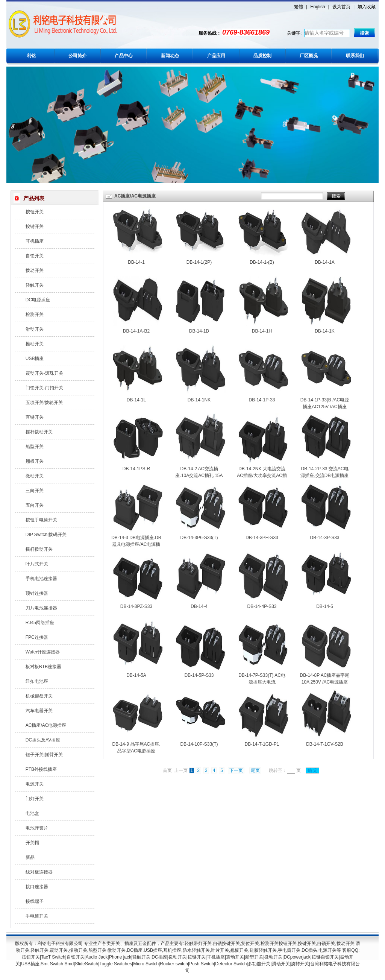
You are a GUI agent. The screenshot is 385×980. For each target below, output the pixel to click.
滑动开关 (35, 329)
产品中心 (124, 56)
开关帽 (32, 843)
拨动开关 (35, 270)
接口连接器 (37, 887)
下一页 (236, 770)
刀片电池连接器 (41, 608)
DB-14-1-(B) (262, 262)
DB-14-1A (325, 262)
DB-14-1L (136, 400)
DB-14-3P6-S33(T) (199, 538)
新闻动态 (170, 56)
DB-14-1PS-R (136, 469)
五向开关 (35, 505)
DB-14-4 (199, 606)
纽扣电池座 (37, 681)
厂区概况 (309, 56)
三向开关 (35, 491)
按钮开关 (35, 212)
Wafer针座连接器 (43, 652)
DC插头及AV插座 (43, 740)
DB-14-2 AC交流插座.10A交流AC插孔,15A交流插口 (199, 476)
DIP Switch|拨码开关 (46, 535)
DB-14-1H (262, 331)
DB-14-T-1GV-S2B (325, 744)
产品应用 (216, 56)
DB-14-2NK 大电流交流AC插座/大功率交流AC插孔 (262, 476)
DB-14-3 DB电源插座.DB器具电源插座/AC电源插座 (136, 544)
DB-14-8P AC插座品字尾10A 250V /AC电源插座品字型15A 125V (325, 682)
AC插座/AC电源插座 (46, 725)
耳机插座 (35, 241)
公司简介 (77, 56)
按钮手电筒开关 (41, 520)
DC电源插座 (38, 300)
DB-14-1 (136, 262)
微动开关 (35, 476)
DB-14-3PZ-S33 (136, 606)
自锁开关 (35, 256)
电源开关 (35, 784)
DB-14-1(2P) (199, 262)
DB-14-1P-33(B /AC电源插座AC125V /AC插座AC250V (325, 407)
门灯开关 (35, 799)
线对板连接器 (39, 872)
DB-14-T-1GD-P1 (262, 744)
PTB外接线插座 (41, 769)
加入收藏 (367, 7)
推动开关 (35, 344)
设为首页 (341, 7)
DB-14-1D (199, 331)
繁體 (299, 7)
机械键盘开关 (39, 696)
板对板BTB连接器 (43, 667)
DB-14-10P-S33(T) (199, 744)
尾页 (255, 770)
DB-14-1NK (199, 400)
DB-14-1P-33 (262, 400)
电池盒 (32, 813)
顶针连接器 (37, 593)
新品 (30, 857)
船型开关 (35, 447)
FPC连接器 (37, 637)
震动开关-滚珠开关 (44, 373)
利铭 (31, 56)
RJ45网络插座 (40, 623)
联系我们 (355, 56)
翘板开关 (35, 461)
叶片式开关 (37, 564)
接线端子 (35, 901)
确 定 (312, 770)
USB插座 (35, 359)
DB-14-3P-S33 (324, 538)
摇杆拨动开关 (39, 432)
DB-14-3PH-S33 (262, 538)
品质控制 (262, 56)
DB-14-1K (325, 331)
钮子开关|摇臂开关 (44, 755)
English (318, 7)
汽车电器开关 (39, 711)
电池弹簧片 (37, 828)
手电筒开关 (37, 916)
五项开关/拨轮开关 (44, 403)
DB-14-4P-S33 (262, 606)
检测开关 (35, 315)
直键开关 (35, 417)
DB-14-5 (325, 606)
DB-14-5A (136, 675)
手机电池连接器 (41, 579)
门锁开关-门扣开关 (44, 388)
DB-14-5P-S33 (199, 675)
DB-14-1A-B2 (136, 331)
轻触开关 (35, 285)
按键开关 (35, 226)
